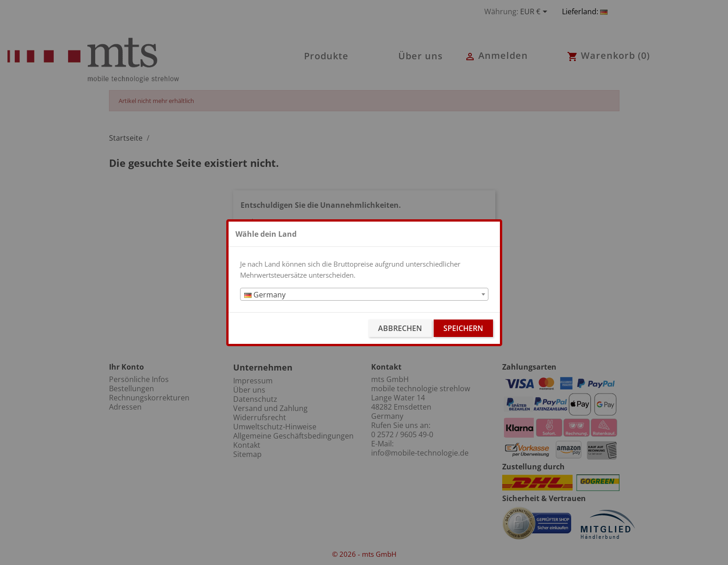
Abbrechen (400, 328)
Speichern (463, 328)
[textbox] (364, 295)
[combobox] (364, 294)
